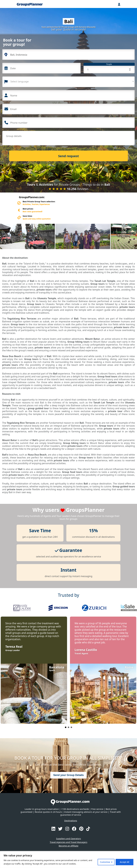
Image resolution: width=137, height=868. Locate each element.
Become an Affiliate (68, 846)
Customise (105, 862)
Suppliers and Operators (68, 838)
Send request (68, 156)
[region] (68, 860)
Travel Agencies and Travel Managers (68, 842)
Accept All (125, 862)
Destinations (71, 821)
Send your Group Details (68, 775)
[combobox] (68, 82)
